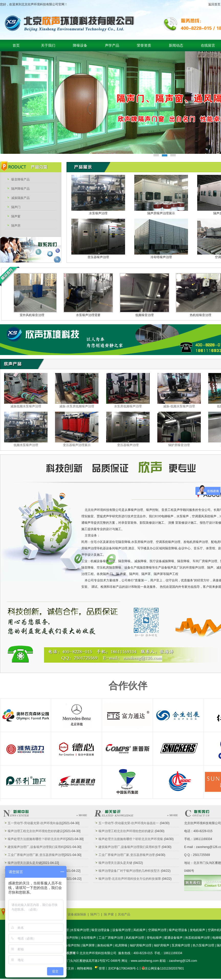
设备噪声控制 (71, 945)
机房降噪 (121, 945)
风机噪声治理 (135, 938)
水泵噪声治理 (98, 213)
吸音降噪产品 (20, 179)
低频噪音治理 (147, 315)
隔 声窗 (109, 914)
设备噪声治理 (121, 930)
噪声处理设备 (178, 930)
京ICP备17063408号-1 (123, 968)
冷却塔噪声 (88, 938)
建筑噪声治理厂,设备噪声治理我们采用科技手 (130, 847)
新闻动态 (176, 46)
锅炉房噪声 (162, 945)
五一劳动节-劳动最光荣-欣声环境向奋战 (35, 823)
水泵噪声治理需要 (91, 315)
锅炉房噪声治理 (141, 945)
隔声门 (16, 207)
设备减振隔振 (77, 914)
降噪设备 (80, 46)
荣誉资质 (144, 46)
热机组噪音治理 (203, 315)
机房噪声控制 (69, 938)
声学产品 (112, 46)
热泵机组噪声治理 (197, 938)
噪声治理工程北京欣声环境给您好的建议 (35, 831)
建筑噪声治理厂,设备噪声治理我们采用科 (36, 847)
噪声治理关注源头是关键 (25, 863)
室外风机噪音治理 (35, 315)
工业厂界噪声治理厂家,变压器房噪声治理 (36, 855)
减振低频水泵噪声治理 (26, 406)
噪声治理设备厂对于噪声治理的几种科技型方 (129, 871)
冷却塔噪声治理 (161, 257)
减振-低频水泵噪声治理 (179, 406)
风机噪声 (139, 930)
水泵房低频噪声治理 (128, 406)
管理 (102, 968)
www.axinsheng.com (145, 961)
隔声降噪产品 (20, 189)
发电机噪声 (197, 930)
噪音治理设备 (101, 930)
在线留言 (208, 46)
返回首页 (214, 4)
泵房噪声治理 (181, 945)
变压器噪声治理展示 (77, 445)
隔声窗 (16, 216)
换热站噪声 (105, 945)
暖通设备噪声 (173, 938)
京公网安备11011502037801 (164, 968)
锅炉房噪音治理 (179, 445)
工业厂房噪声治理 (111, 938)
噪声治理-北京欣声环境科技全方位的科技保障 (130, 879)
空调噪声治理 (157, 930)
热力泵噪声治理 (203, 945)
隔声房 (16, 226)
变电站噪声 (154, 938)
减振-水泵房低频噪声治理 (77, 406)
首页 (16, 46)
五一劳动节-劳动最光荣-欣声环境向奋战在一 (129, 823)
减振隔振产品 (20, 198)
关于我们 (48, 46)
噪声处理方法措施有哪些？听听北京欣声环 (37, 839)
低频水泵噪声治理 (26, 445)
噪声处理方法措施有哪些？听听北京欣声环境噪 (131, 839)
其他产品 (124, 914)
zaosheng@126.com (183, 961)
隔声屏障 (89, 945)
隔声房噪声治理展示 (161, 213)
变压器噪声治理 (98, 257)
